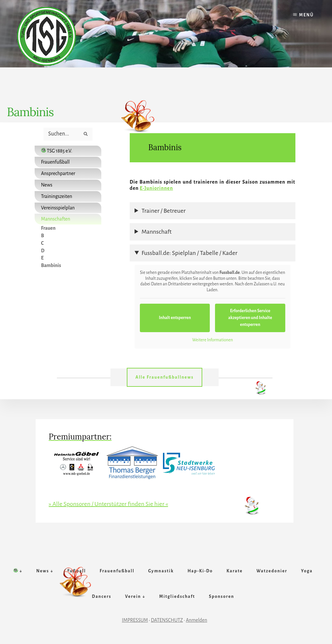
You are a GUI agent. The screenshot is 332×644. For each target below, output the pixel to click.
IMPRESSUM (135, 620)
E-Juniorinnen (157, 188)
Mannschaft (157, 232)
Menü (306, 15)
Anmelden (197, 620)
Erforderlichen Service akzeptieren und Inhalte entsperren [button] (250, 318)
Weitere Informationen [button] (213, 340)
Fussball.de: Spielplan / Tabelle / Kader (189, 253)
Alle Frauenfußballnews (164, 377)
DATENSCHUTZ (167, 620)
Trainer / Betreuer (164, 211)
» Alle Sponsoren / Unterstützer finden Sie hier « (108, 504)
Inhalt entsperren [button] (175, 318)
